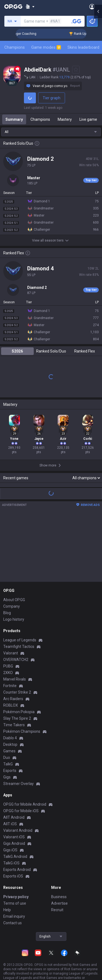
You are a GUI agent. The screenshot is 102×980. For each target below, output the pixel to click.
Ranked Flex (85, 351)
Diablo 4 (10, 738)
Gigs (7, 777)
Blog (7, 613)
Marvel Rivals (15, 679)
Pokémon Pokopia (19, 712)
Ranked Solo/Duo (51, 351)
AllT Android (14, 817)
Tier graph (52, 98)
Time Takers (14, 725)
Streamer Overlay (18, 784)
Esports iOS (13, 876)
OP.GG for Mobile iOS (21, 811)
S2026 (17, 351)
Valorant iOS (14, 837)
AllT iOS (10, 824)
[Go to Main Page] (13, 7)
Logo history (14, 619)
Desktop (10, 744)
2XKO (8, 673)
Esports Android (17, 870)
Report (75, 86)
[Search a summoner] (76, 21)
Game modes (46, 47)
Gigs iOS (10, 850)
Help (7, 910)
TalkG (8, 764)
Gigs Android (14, 843)
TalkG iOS (11, 863)
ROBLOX (11, 705)
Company (12, 606)
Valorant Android (18, 830)
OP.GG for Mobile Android (25, 804)
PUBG (8, 666)
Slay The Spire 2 (17, 718)
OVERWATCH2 (16, 660)
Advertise (59, 903)
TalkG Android (15, 857)
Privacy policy (16, 897)
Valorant (11, 653)
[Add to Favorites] (76, 70)
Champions (15, 47)
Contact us (13, 923)
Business (59, 897)
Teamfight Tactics (19, 647)
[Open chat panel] (98, 490)
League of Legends (20, 640)
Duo (7, 758)
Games (9, 751)
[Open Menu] (92, 7)
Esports (10, 771)
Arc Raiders (13, 699)
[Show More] (30, 7)
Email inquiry (14, 916)
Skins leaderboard (83, 47)
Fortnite (10, 686)
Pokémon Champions (22, 731)
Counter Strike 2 (17, 692)
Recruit (57, 910)
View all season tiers (51, 240)
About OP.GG (14, 600)
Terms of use (15, 903)
